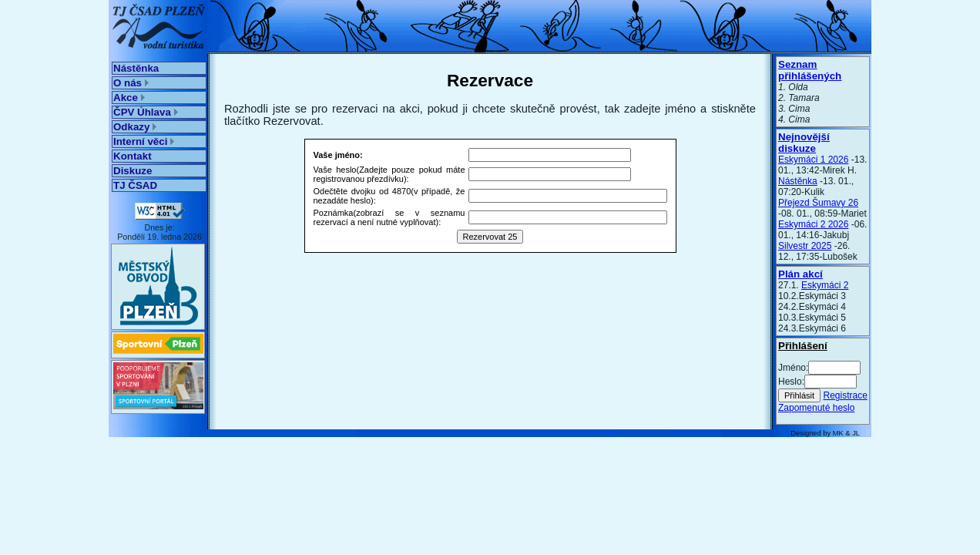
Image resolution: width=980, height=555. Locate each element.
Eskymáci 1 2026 (813, 160)
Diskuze (133, 171)
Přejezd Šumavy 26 (818, 203)
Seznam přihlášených (810, 70)
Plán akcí (800, 274)
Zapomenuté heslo (816, 408)
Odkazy (135, 127)
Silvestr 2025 (805, 246)
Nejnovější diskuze (804, 143)
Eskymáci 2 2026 (813, 224)
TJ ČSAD (135, 185)
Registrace (845, 395)
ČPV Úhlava (146, 112)
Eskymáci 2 (825, 285)
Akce (129, 98)
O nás (131, 83)
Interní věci (144, 141)
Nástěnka (136, 68)
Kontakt (133, 156)
